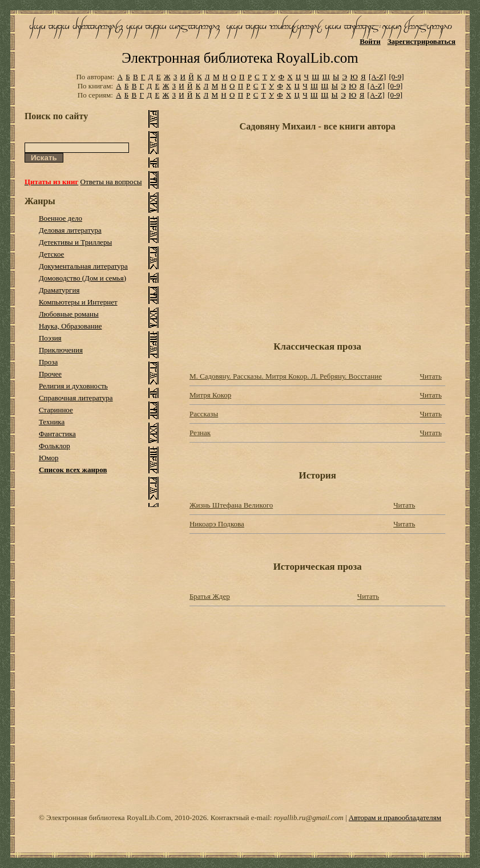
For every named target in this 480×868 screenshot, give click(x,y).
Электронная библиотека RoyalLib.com (240, 58)
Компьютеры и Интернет (78, 302)
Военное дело (60, 218)
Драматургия (59, 290)
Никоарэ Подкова (217, 524)
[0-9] (397, 77)
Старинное (56, 410)
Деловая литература (70, 230)
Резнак (200, 433)
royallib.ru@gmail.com (309, 818)
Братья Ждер (210, 596)
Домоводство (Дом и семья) (82, 278)
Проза (48, 362)
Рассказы (204, 414)
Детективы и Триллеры (75, 242)
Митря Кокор (210, 395)
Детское (52, 254)
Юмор (49, 458)
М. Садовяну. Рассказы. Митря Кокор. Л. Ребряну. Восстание (286, 376)
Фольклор (55, 446)
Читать (431, 376)
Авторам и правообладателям (395, 818)
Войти (370, 41)
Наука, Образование (70, 326)
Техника (52, 422)
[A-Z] (377, 77)
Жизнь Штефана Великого (231, 505)
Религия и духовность (73, 386)
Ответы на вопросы (111, 182)
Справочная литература (76, 398)
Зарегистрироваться (421, 41)
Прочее (50, 374)
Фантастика (57, 434)
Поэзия (50, 338)
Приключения (61, 350)
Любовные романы (69, 314)
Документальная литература (83, 266)
